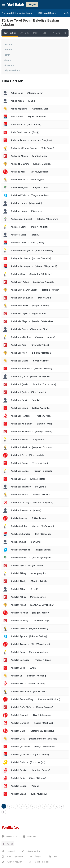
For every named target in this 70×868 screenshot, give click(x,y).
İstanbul (9, 44)
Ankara (8, 49)
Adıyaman (10, 65)
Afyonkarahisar (12, 70)
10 (56, 806)
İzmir (7, 55)
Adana (8, 60)
